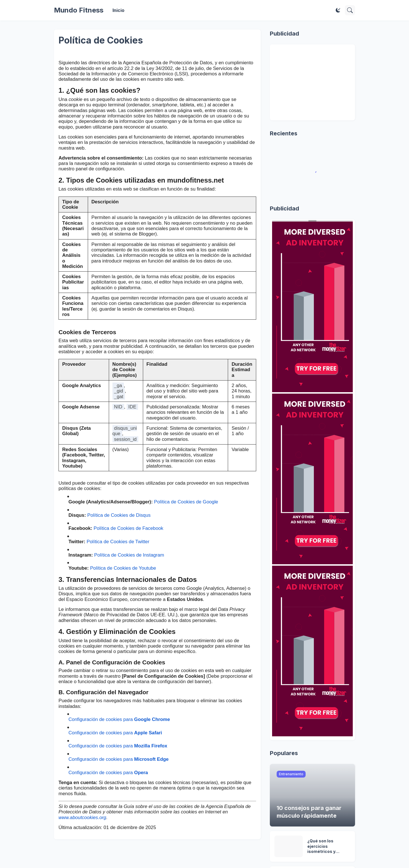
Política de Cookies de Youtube (123, 568)
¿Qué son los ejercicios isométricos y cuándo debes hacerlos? (322, 847)
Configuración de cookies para (119, 719)
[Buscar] (350, 10)
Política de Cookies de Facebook (129, 528)
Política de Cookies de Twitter (118, 542)
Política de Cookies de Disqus (119, 515)
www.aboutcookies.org (82, 818)
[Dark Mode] (338, 10)
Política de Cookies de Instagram (129, 555)
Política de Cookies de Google (186, 502)
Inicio (118, 10)
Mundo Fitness (79, 10)
